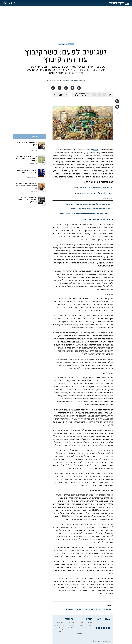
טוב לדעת (80, 634)
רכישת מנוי (70, 627)
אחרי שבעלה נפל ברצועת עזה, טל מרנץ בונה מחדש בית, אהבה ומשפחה (26, 158)
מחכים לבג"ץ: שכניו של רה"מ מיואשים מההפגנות (92, 187)
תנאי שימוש (61, 627)
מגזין (71, 44)
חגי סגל (35, 205)
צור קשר (71, 623)
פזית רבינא (34, 150)
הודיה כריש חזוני (32, 178)
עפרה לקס (34, 191)
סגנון (82, 629)
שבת (82, 627)
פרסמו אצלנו (61, 623)
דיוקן (82, 623)
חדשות (90, 623)
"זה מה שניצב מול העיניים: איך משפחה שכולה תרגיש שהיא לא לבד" (85, 214)
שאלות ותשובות (62, 630)
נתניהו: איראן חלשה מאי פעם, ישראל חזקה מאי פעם (27, 171)
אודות (72, 625)
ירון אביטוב (82, 81)
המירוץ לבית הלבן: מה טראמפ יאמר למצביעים (92, 193)
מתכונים (81, 632)
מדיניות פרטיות (60, 625)
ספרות (96, 150)
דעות (91, 625)
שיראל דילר (34, 164)
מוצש (81, 625)
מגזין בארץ (63, 44)
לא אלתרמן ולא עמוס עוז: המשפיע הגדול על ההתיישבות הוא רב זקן (27, 200)
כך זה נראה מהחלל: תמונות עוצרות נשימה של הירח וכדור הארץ (87, 204)
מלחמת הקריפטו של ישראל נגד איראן (26, 144)
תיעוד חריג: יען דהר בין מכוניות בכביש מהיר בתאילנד (90, 209)
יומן (91, 627)
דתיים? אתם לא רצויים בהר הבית (98, 220)
